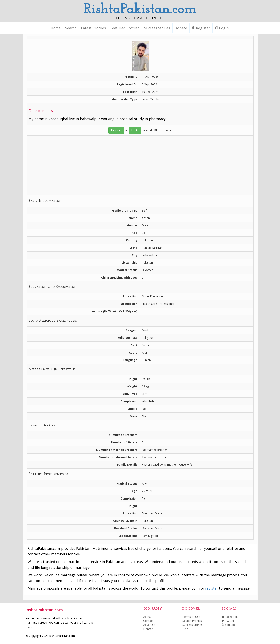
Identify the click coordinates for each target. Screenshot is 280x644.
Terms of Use (191, 617)
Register (201, 28)
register (212, 588)
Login (222, 28)
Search (71, 28)
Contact (148, 621)
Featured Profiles (125, 28)
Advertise (149, 625)
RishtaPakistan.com (140, 10)
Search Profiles (192, 621)
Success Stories (157, 28)
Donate (181, 28)
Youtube (229, 625)
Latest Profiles (93, 28)
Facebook (230, 617)
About (147, 617)
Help (185, 629)
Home (56, 28)
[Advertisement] (140, 165)
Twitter (228, 621)
